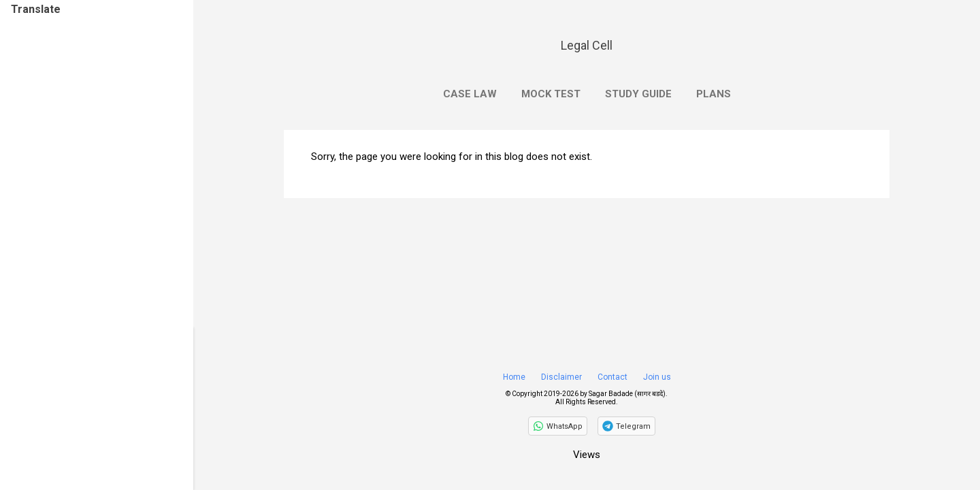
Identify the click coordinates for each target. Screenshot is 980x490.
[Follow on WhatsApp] (558, 426)
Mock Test (551, 94)
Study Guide (638, 94)
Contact (612, 377)
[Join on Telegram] (626, 426)
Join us (657, 377)
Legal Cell (587, 45)
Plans (714, 94)
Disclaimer (561, 377)
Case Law (470, 94)
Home (514, 377)
